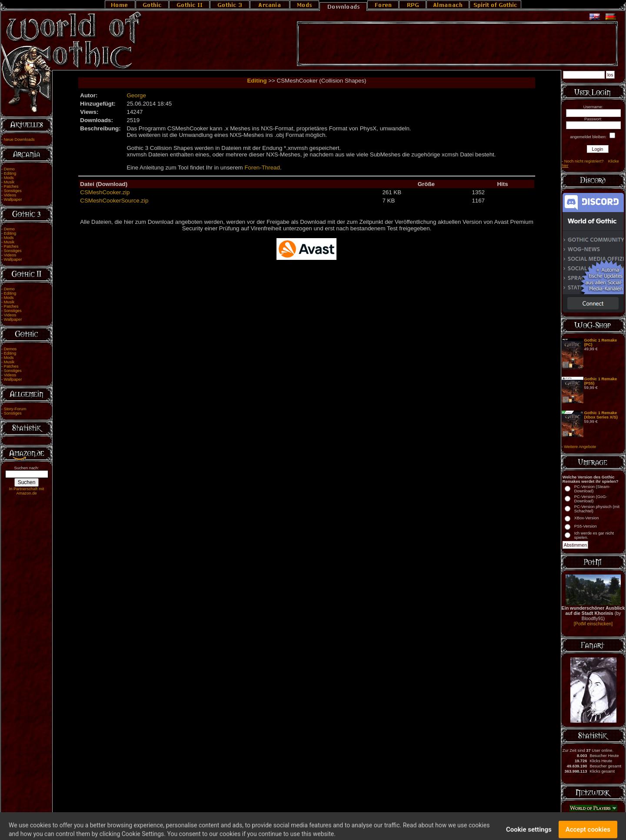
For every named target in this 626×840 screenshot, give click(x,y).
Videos (10, 195)
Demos (10, 349)
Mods (9, 178)
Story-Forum (15, 409)
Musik (9, 182)
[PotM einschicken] (593, 624)
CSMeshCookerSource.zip (114, 201)
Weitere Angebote (580, 447)
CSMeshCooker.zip (105, 192)
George (136, 95)
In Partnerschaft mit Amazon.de (27, 491)
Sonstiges (13, 191)
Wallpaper (13, 199)
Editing (10, 173)
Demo (9, 169)
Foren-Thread (262, 168)
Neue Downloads (19, 139)
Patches (11, 186)
